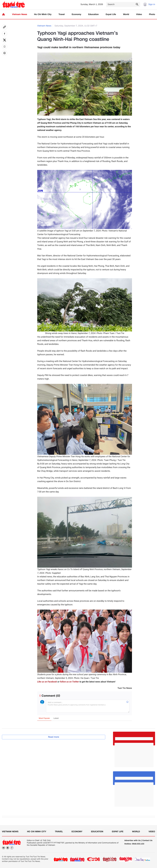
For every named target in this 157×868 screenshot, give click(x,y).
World (126, 14)
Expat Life (111, 14)
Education (93, 14)
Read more (54, 737)
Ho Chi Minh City (43, 14)
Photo (152, 14)
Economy (76, 14)
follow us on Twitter (69, 682)
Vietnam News (20, 14)
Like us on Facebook (47, 682)
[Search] (123, 4)
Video (139, 14)
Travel (62, 14)
